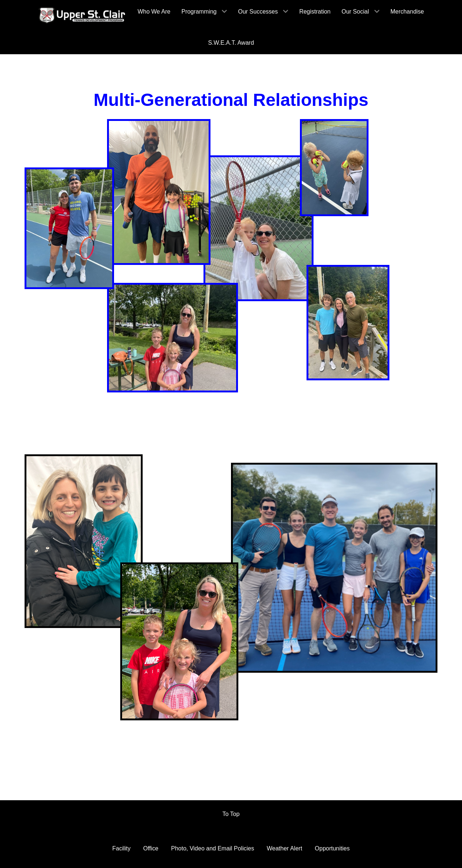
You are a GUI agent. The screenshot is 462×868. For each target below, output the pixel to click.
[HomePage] (82, 16)
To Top (231, 813)
